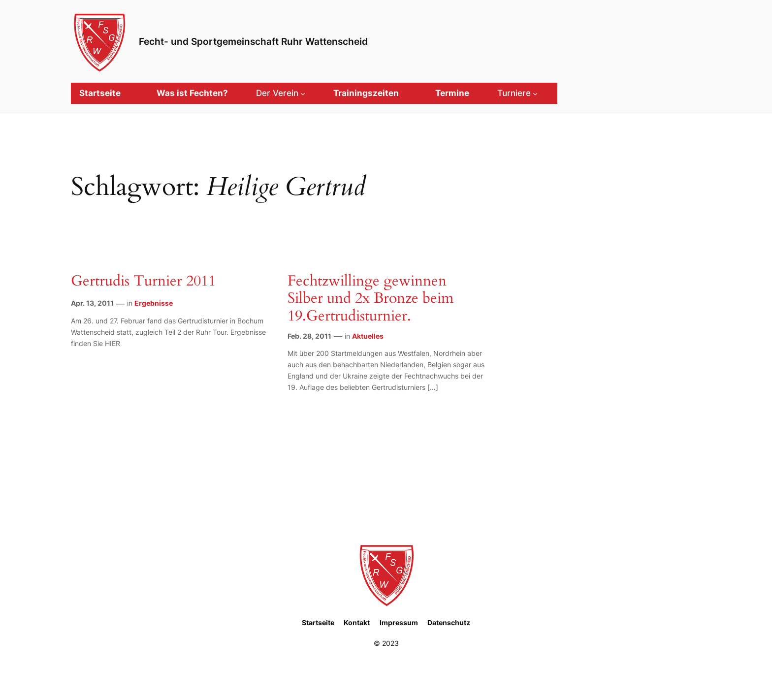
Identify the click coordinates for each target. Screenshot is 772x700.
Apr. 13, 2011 (92, 303)
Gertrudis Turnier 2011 (143, 282)
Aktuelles (368, 336)
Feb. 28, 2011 (309, 336)
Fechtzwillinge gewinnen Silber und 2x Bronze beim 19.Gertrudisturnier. (370, 299)
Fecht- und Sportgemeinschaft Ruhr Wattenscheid (253, 41)
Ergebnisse (154, 303)
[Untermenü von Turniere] (517, 93)
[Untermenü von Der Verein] (281, 93)
